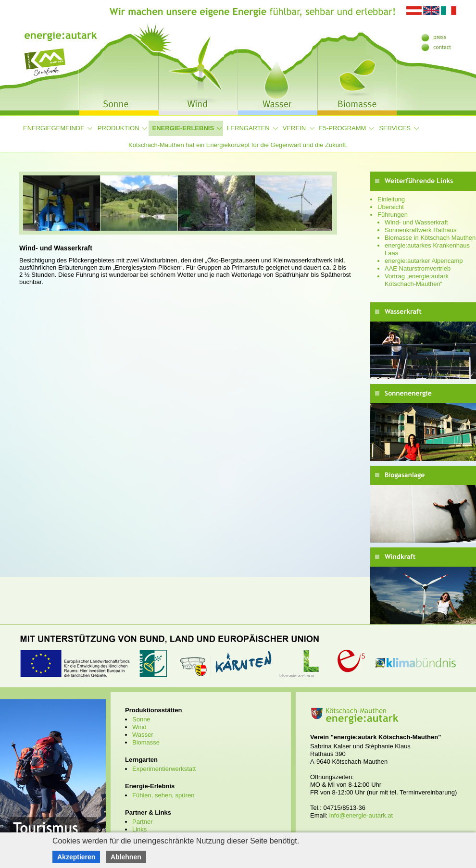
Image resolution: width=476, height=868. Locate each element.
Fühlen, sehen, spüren (163, 795)
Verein (294, 128)
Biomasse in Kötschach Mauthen (430, 238)
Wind (139, 727)
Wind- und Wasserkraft (416, 222)
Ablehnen (126, 857)
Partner (143, 822)
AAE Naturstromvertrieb (418, 268)
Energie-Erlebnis (183, 128)
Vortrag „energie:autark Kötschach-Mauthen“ (417, 280)
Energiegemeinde (54, 128)
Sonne (141, 719)
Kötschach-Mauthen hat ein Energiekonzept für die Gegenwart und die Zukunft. (238, 145)
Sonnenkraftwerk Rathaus (421, 230)
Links (139, 829)
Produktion (119, 128)
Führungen (393, 215)
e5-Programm (342, 128)
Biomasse (146, 742)
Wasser (143, 735)
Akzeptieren (76, 857)
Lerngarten (248, 128)
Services (395, 128)
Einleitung (391, 199)
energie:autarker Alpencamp (424, 261)
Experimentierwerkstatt (164, 769)
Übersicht (391, 207)
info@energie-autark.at (361, 815)
